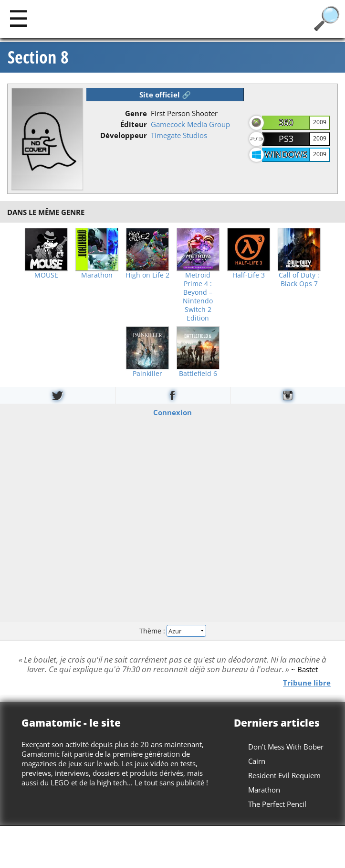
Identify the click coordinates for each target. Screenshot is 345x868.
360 (286, 122)
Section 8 (38, 57)
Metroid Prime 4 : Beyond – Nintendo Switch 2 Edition (198, 297)
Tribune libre (307, 682)
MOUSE (46, 275)
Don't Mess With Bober (286, 747)
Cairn (257, 761)
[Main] (18, 18)
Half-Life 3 (249, 275)
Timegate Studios (179, 135)
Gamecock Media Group (190, 124)
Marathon (97, 275)
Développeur (124, 135)
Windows (286, 154)
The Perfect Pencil (277, 804)
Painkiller (147, 374)
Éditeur (134, 124)
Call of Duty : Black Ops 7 (299, 279)
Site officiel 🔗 (165, 95)
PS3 (286, 139)
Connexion (172, 412)
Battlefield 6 (198, 374)
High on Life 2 (147, 275)
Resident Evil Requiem (284, 775)
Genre (136, 113)
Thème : (172, 631)
